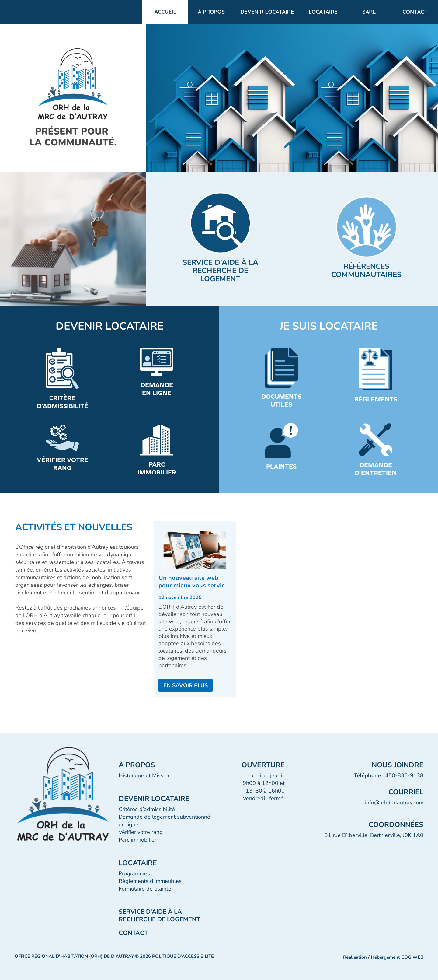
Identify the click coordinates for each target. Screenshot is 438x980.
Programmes (134, 873)
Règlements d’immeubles (150, 881)
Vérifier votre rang (141, 832)
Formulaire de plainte (145, 889)
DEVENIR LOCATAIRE (267, 12)
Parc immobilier (137, 840)
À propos (211, 12)
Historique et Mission (145, 775)
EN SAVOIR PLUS (186, 685)
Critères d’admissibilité (147, 809)
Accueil (165, 12)
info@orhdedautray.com (394, 803)
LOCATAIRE (323, 12)
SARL (369, 12)
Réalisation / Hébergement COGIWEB (383, 957)
